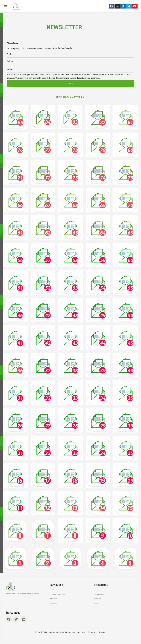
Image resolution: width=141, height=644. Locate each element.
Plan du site (98, 599)
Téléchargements (99, 594)
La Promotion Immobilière (57, 594)
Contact (96, 603)
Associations (53, 603)
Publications (53, 599)
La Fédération (54, 590)
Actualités (97, 590)
